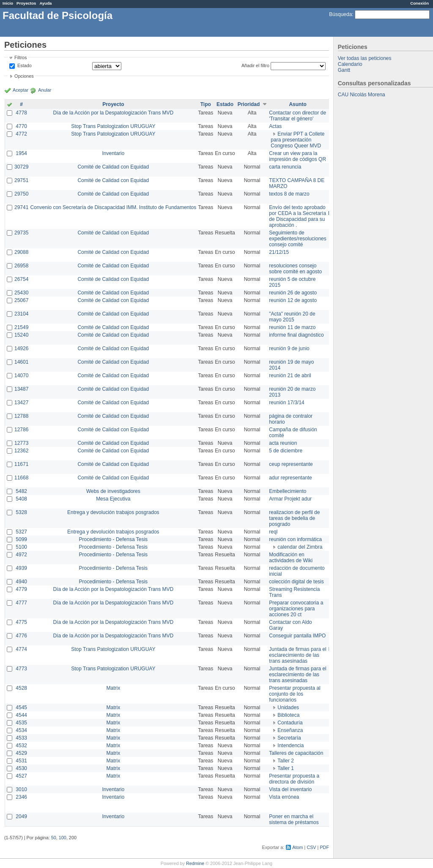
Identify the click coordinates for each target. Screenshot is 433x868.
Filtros (21, 57)
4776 (21, 636)
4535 (21, 723)
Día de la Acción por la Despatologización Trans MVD (113, 113)
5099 (21, 539)
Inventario (113, 153)
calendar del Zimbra (300, 547)
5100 (21, 547)
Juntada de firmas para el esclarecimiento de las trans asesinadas (297, 655)
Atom (297, 847)
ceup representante (291, 464)
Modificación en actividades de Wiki (291, 558)
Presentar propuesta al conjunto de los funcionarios (295, 694)
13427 (21, 403)
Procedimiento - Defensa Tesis (114, 539)
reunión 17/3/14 (286, 403)
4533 (21, 738)
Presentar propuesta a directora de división (294, 779)
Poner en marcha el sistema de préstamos (294, 819)
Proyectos (26, 3)
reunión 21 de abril (290, 375)
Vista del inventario (290, 789)
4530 (21, 768)
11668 (21, 478)
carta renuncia (285, 167)
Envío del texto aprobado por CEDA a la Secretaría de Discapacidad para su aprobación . (297, 216)
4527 (21, 776)
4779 (21, 589)
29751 (21, 180)
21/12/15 (279, 252)
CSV (311, 847)
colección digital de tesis (296, 582)
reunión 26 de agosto (293, 293)
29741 (21, 207)
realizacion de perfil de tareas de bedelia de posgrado (294, 518)
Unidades (288, 707)
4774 (21, 649)
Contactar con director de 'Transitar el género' (297, 116)
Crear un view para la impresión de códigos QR (297, 156)
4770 (21, 126)
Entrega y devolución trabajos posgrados (113, 512)
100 (63, 838)
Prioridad (249, 104)
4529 (21, 753)
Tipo (206, 104)
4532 (21, 746)
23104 (21, 314)
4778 (21, 113)
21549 (21, 327)
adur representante (290, 478)
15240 (21, 335)
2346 (21, 797)
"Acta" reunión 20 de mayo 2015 (292, 317)
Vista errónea (284, 797)
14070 (21, 375)
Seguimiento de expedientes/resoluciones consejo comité (297, 239)
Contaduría (290, 723)
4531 (21, 761)
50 (54, 838)
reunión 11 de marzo (292, 327)
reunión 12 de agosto (293, 300)
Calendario (350, 64)
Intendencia (290, 746)
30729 (21, 167)
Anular (45, 90)
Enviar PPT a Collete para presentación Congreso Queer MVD (297, 140)
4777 (21, 603)
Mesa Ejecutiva (113, 499)
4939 (21, 568)
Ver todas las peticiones (365, 58)
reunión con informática (295, 539)
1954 (21, 153)
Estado (25, 65)
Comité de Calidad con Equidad (113, 167)
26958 (21, 266)
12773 (21, 443)
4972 (21, 555)
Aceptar (21, 90)
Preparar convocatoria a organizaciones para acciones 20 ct (296, 609)
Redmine (195, 863)
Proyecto (113, 104)
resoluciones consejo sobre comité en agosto (295, 269)
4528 (21, 688)
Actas (275, 126)
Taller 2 (286, 761)
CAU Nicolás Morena (362, 95)
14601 (21, 362)
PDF (324, 847)
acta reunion (283, 443)
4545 (21, 707)
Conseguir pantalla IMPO (297, 636)
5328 (21, 512)
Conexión (419, 3)
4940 (21, 582)
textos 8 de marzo (289, 194)
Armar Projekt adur (290, 499)
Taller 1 (286, 768)
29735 (21, 233)
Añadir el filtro (255, 65)
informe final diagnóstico (296, 335)
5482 (21, 491)
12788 (21, 416)
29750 (21, 194)
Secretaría (289, 738)
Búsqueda (340, 14)
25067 (21, 300)
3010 (21, 789)
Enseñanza (290, 730)
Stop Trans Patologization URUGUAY (113, 126)
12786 (21, 430)
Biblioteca (288, 715)
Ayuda (45, 3)
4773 (21, 669)
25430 (21, 293)
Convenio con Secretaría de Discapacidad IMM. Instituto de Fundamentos (113, 207)
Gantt (344, 70)
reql (273, 532)
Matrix (113, 688)
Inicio (8, 3)
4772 (21, 134)
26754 (21, 279)
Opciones (24, 76)
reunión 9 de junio (289, 348)
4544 (21, 715)
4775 (21, 622)
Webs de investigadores (113, 491)
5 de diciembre (286, 451)
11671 (21, 464)
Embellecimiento (288, 491)
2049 (21, 816)
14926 (21, 348)
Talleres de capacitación (296, 753)
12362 (21, 451)
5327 (21, 532)
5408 (21, 499)
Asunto (297, 104)
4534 (21, 730)
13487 (21, 389)
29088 (21, 252)
